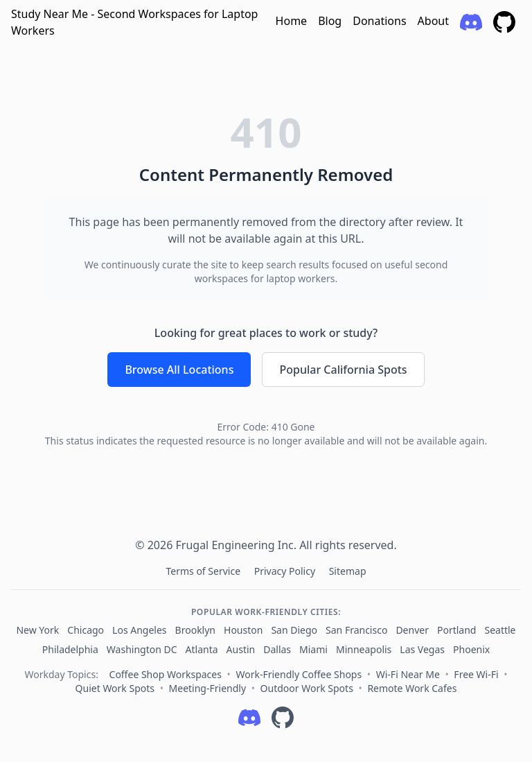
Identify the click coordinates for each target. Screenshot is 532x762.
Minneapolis (364, 649)
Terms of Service (204, 571)
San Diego (294, 630)
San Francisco (356, 630)
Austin (241, 649)
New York (37, 630)
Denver (412, 630)
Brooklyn (195, 630)
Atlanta (202, 649)
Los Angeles (139, 630)
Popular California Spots (343, 370)
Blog (330, 21)
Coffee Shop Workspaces (166, 674)
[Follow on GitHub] (283, 718)
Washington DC (142, 649)
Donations (379, 21)
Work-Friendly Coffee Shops (299, 674)
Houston (243, 630)
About (433, 21)
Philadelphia (70, 649)
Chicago (86, 630)
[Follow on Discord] (249, 718)
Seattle (500, 630)
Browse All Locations (179, 370)
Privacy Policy (286, 571)
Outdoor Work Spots (307, 688)
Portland (457, 630)
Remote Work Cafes (412, 688)
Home (292, 21)
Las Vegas (422, 649)
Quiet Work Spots (115, 688)
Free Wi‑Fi (476, 674)
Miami (313, 649)
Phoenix (471, 649)
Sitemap (348, 571)
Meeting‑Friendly (208, 688)
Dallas (277, 649)
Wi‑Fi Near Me (408, 674)
